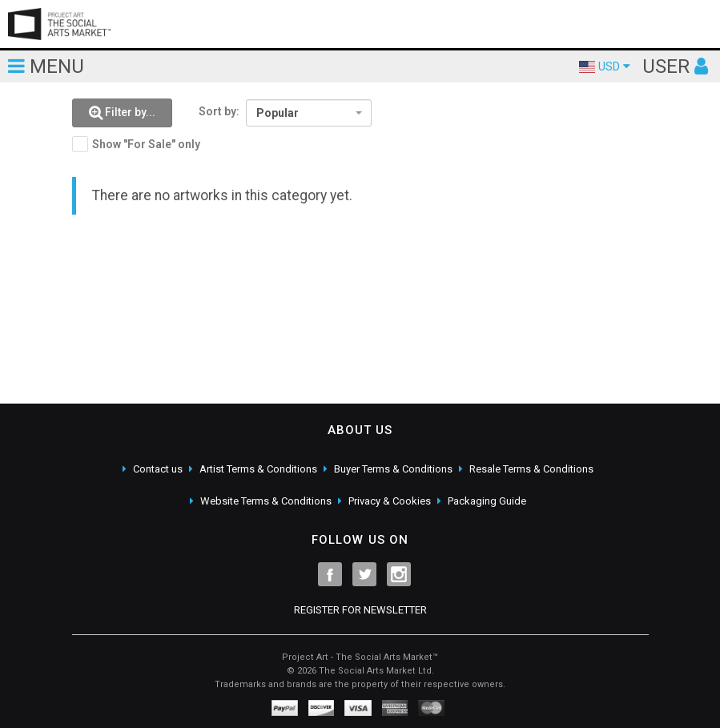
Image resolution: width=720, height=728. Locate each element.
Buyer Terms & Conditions (393, 469)
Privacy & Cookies (390, 501)
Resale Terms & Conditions (531, 469)
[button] (122, 113)
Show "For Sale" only (146, 144)
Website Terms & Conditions (266, 501)
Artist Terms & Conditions (258, 469)
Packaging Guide (487, 501)
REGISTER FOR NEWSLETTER (360, 610)
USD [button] (605, 66)
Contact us (158, 469)
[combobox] (309, 113)
